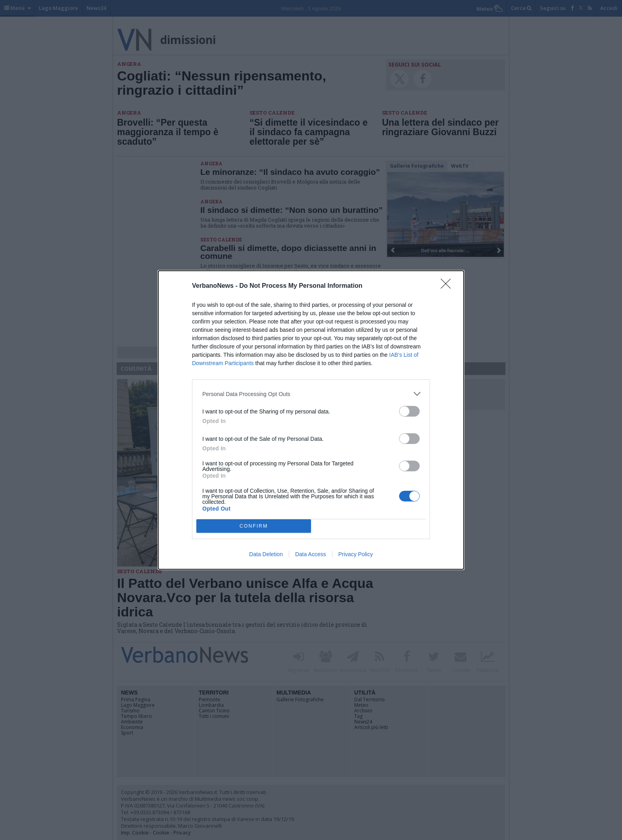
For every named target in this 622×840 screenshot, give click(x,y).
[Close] (448, 286)
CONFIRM (254, 526)
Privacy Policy (356, 554)
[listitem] (311, 394)
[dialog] (311, 420)
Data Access (311, 554)
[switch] (409, 411)
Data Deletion (266, 554)
